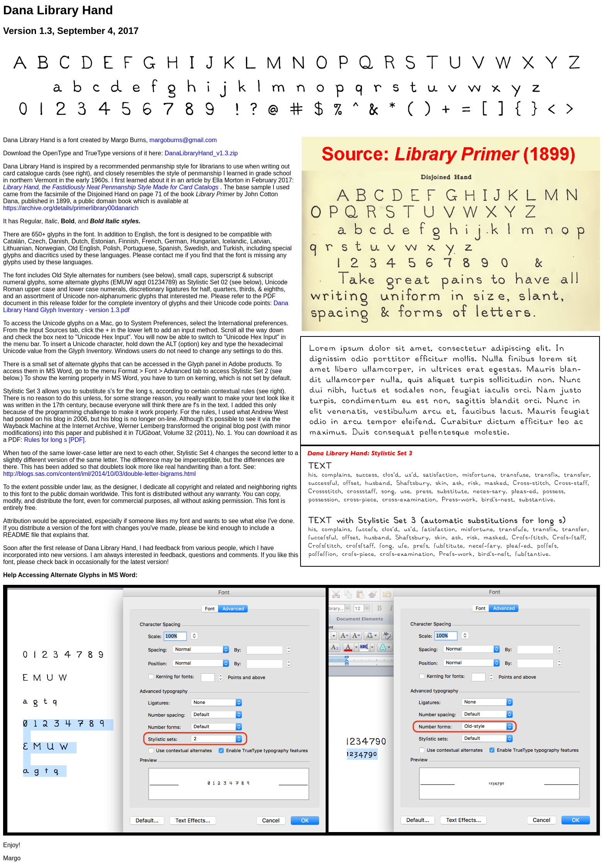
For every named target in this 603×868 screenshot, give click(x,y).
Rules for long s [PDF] (54, 440)
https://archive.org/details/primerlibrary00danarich (71, 208)
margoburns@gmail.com (183, 140)
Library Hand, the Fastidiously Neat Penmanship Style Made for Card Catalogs (112, 187)
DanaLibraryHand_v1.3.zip (201, 153)
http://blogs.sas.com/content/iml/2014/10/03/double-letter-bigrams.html (99, 474)
